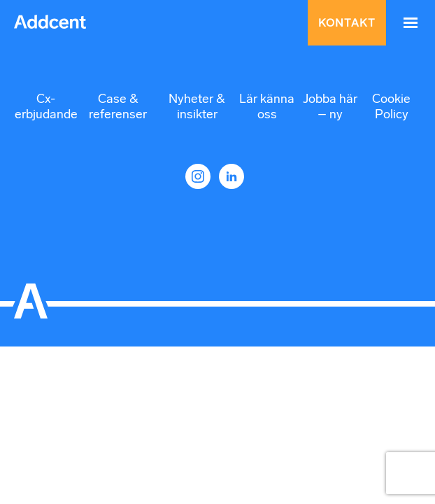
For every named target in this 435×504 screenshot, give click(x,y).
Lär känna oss (267, 106)
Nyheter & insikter (197, 106)
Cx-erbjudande (46, 106)
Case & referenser (118, 106)
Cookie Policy (391, 106)
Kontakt (347, 23)
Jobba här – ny (330, 106)
